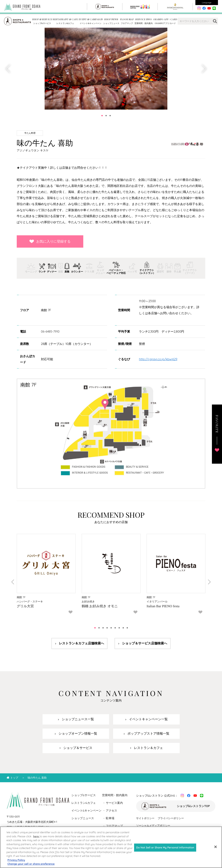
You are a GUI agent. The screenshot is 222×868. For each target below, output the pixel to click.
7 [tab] (119, 628)
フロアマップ (114, 826)
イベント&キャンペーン (87, 810)
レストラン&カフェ (84, 803)
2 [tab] (106, 116)
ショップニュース (83, 818)
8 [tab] (123, 628)
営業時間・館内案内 (115, 795)
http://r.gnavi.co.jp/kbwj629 (158, 359)
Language (207, 3)
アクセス (112, 810)
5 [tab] (111, 628)
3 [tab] (110, 116)
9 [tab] (127, 628)
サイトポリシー (145, 818)
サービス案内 (114, 803)
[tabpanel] (106, 69)
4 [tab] (107, 628)
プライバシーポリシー (171, 818)
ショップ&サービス (84, 795)
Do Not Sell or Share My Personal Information (165, 851)
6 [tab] (115, 628)
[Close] (216, 850)
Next (204, 69)
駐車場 (110, 818)
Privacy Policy (16, 864)
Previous (8, 69)
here (36, 840)
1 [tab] (102, 116)
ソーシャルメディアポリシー (153, 825)
